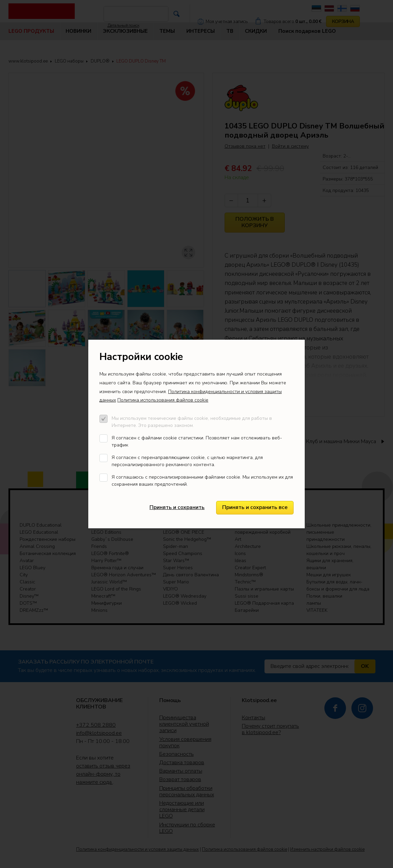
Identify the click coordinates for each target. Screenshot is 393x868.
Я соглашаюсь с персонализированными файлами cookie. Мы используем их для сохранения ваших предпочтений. (202, 481)
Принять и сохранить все (255, 507)
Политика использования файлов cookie (163, 400)
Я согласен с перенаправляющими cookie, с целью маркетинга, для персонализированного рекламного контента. (187, 461)
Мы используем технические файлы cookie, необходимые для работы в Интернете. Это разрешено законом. (192, 422)
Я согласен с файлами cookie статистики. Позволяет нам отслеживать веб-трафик (197, 441)
